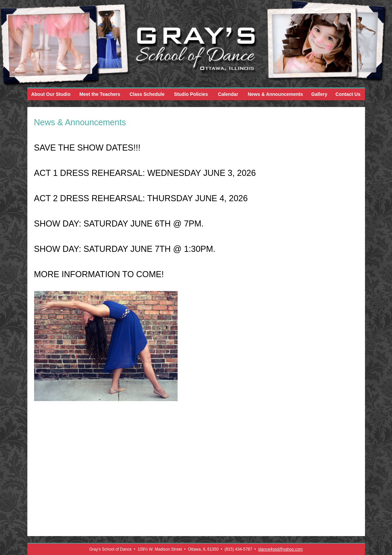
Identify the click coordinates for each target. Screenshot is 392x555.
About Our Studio (51, 94)
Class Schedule (147, 94)
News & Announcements (276, 94)
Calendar (228, 94)
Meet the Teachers (100, 94)
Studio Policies (191, 94)
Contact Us (348, 94)
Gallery (319, 94)
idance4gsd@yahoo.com (280, 549)
